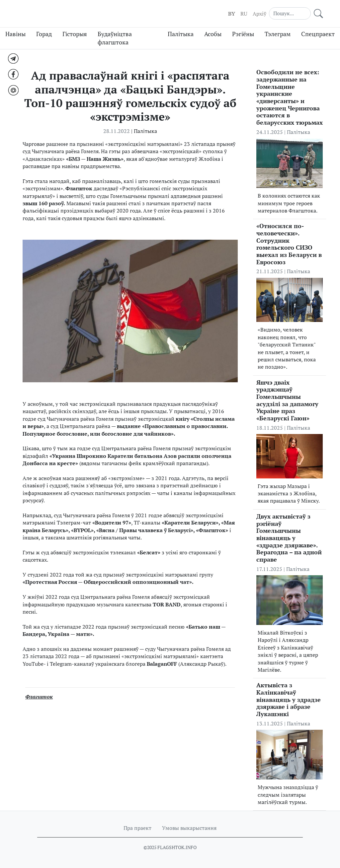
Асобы (213, 34)
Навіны (15, 34)
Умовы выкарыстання (189, 828)
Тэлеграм (278, 34)
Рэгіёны (243, 34)
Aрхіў (259, 14)
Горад (44, 34)
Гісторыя (75, 34)
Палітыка (181, 34)
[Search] (290, 13)
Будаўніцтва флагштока (115, 38)
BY (232, 14)
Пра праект (137, 828)
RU (244, 14)
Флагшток (39, 697)
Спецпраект (318, 34)
